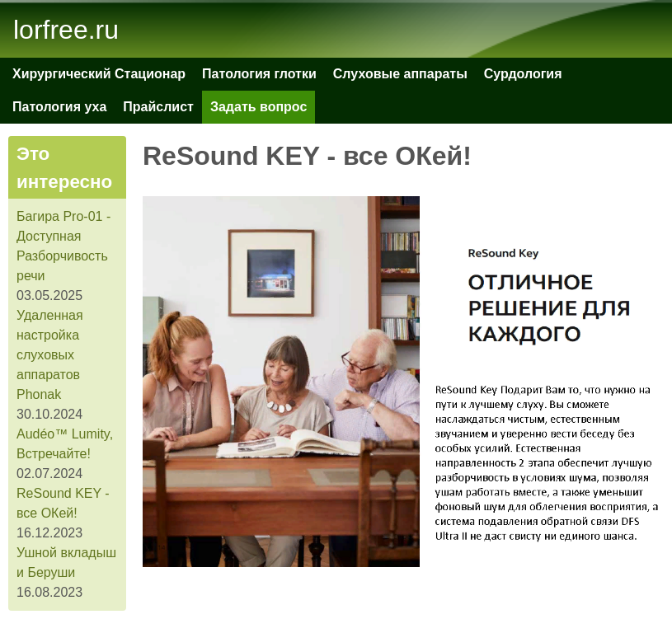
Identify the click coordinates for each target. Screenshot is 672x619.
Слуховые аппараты (400, 74)
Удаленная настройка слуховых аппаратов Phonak (50, 355)
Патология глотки (259, 74)
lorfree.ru (66, 30)
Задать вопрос (258, 107)
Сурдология (523, 74)
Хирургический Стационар (99, 74)
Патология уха (59, 107)
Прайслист (158, 107)
